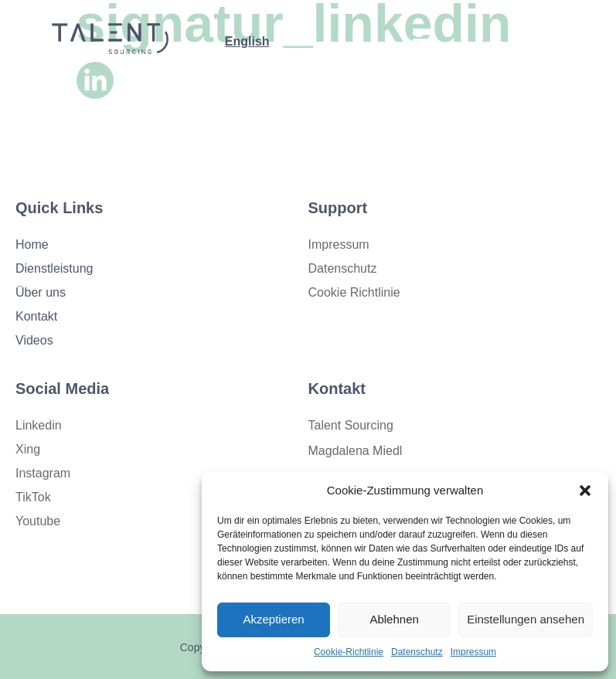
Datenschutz (417, 652)
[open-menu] (422, 43)
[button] (585, 491)
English (247, 41)
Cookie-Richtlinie (349, 652)
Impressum (473, 652)
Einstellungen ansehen (526, 619)
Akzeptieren (273, 619)
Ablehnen (394, 619)
